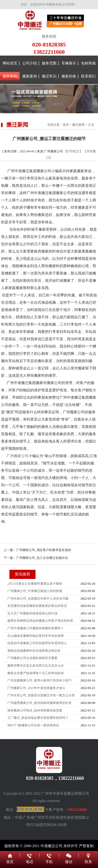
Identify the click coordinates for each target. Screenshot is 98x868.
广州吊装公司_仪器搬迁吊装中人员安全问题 (38, 598)
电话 (29, 855)
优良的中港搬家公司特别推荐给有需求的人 (37, 643)
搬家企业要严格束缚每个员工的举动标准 (36, 673)
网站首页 (10, 63)
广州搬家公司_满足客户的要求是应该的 (44, 550)
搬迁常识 (49, 76)
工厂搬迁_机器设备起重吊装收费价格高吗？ (38, 718)
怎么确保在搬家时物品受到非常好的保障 (36, 636)
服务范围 (49, 63)
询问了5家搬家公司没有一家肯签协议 (33, 725)
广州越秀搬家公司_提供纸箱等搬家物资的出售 (39, 703)
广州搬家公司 (18, 456)
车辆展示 (69, 63)
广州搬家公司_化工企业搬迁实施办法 (42, 558)
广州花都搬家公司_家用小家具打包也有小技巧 (39, 680)
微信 (69, 855)
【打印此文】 (73, 151)
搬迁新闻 (78, 125)
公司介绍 (30, 63)
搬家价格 (69, 76)
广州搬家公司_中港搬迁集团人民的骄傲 (35, 591)
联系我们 (88, 76)
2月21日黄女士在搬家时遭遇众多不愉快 (35, 584)
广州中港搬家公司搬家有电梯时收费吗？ (36, 628)
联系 (88, 855)
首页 (66, 125)
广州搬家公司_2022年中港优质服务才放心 (36, 688)
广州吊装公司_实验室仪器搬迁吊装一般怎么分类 (41, 695)
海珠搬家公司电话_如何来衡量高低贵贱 (35, 710)
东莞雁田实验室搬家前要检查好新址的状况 (37, 606)
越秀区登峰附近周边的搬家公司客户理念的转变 (40, 621)
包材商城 (88, 63)
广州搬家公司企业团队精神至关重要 (32, 658)
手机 (49, 855)
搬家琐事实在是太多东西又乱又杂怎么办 (36, 666)
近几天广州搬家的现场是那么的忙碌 (32, 613)
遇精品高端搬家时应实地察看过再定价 (34, 651)
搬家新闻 (10, 76)
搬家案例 (30, 76)
